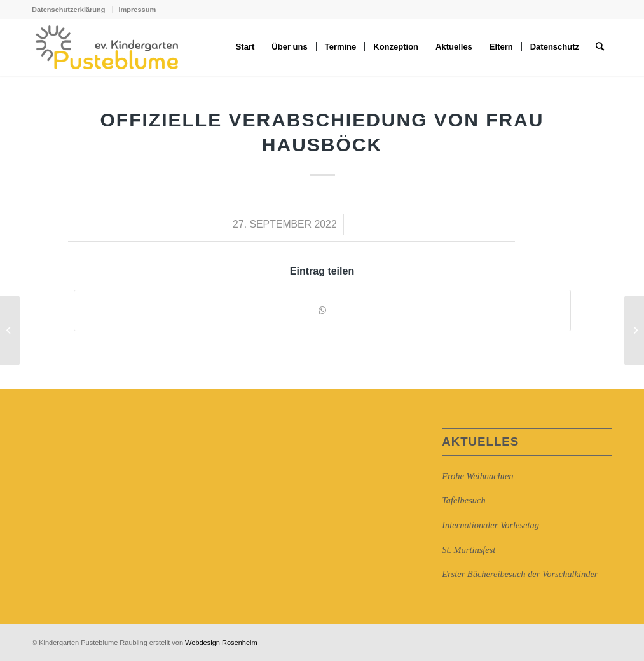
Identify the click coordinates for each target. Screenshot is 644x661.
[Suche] (600, 47)
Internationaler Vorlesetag (490, 525)
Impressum (138, 10)
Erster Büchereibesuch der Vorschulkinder (520, 574)
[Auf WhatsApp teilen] (322, 310)
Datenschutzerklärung (69, 10)
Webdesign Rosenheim (221, 643)
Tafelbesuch (463, 500)
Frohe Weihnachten (477, 476)
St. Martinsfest (469, 550)
